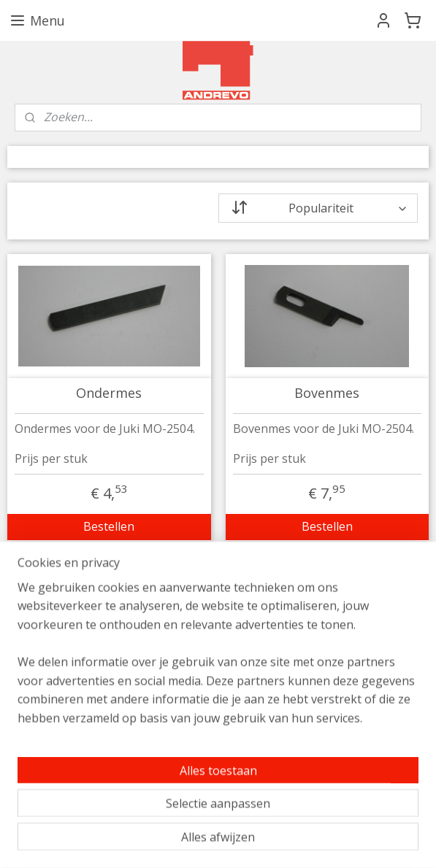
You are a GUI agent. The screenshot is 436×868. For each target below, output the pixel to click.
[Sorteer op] (318, 208)
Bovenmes (327, 393)
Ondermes (109, 393)
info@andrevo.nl (63, 634)
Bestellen (109, 526)
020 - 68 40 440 (59, 653)
